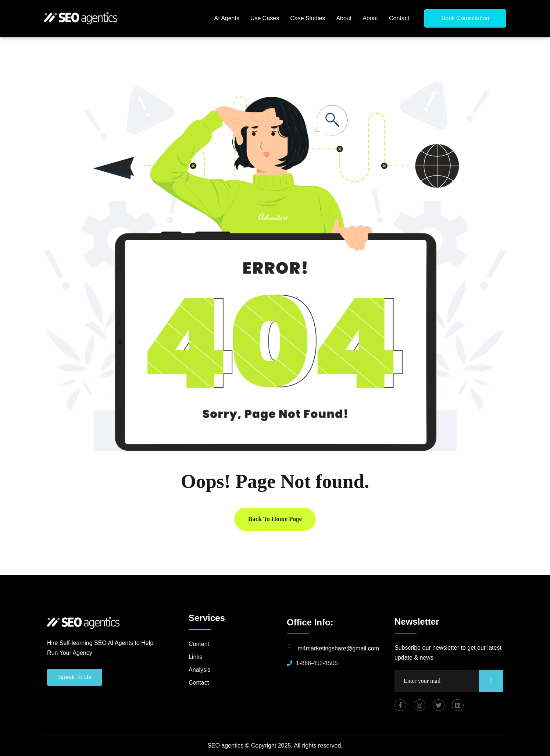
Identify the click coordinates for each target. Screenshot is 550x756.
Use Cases (265, 18)
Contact (399, 18)
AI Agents (227, 18)
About (344, 18)
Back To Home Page (275, 519)
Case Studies (308, 18)
